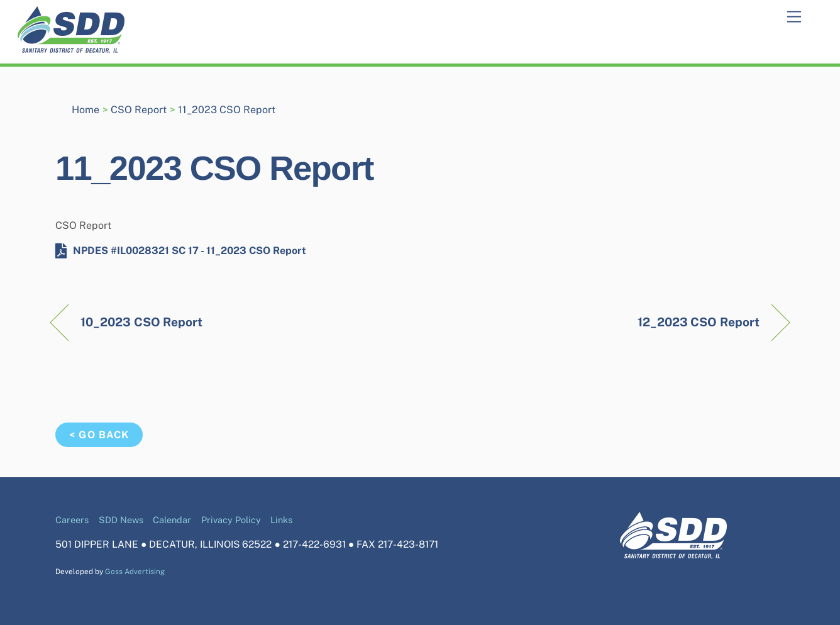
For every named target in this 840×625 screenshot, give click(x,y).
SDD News (121, 520)
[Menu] (794, 17)
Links (281, 520)
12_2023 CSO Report (699, 322)
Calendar (172, 520)
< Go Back (99, 435)
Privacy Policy (231, 520)
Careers (72, 520)
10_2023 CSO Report (141, 322)
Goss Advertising (135, 572)
